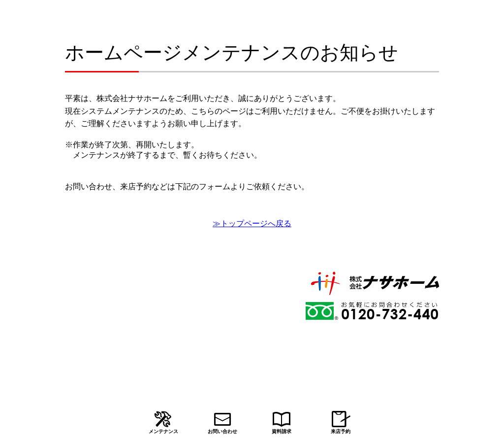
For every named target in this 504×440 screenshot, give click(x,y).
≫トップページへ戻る (252, 223)
